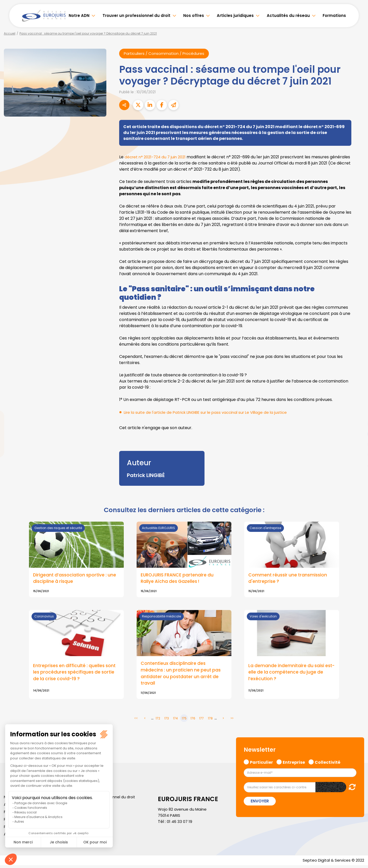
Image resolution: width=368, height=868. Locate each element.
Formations (334, 15)
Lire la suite (184, 560)
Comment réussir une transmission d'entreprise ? (289, 579)
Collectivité (328, 764)
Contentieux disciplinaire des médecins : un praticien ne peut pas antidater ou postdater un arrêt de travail (182, 675)
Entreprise (294, 764)
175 (184, 721)
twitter (358, 414)
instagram (358, 444)
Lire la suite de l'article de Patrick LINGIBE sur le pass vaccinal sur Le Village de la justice (210, 413)
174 (175, 721)
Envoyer (260, 803)
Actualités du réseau (288, 15)
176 (193, 721)
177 (201, 721)
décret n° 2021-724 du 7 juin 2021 (157, 157)
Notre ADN (79, 15)
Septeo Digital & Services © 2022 (332, 863)
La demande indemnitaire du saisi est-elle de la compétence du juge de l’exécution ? (288, 674)
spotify (358, 454)
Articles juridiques (235, 15)
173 (167, 721)
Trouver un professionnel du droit (136, 15)
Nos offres (194, 15)
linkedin (358, 424)
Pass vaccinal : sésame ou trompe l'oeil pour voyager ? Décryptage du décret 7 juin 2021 (88, 33)
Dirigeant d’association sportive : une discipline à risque (76, 579)
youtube (358, 434)
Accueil (10, 33)
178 (210, 721)
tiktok (358, 465)
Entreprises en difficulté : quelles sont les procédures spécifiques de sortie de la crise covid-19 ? (76, 674)
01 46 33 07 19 (180, 824)
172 (158, 721)
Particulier (261, 764)
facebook (358, 403)
